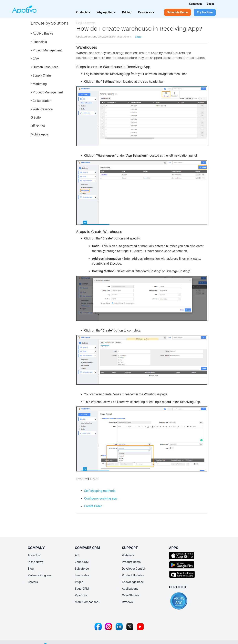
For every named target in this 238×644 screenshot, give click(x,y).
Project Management (46, 50)
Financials (39, 42)
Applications (130, 589)
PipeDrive (81, 595)
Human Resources (45, 67)
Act (77, 555)
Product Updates (133, 575)
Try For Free (205, 12)
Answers (90, 23)
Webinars (128, 555)
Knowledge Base (133, 582)
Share (138, 37)
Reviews (127, 602)
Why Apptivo (106, 12)
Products (83, 12)
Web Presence (42, 109)
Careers (33, 582)
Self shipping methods (100, 491)
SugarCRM (82, 589)
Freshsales (82, 575)
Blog (31, 569)
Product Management (47, 92)
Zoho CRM (82, 562)
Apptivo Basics (42, 33)
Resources (146, 12)
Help (79, 23)
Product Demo (131, 562)
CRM (35, 59)
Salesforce (82, 569)
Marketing (39, 84)
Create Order (93, 506)
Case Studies (131, 595)
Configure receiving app (101, 498)
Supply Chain (41, 75)
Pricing (127, 12)
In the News (36, 562)
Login (210, 4)
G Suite (36, 117)
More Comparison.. (88, 602)
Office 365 (38, 126)
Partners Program (39, 575)
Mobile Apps (40, 134)
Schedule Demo (177, 12)
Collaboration (41, 101)
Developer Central (134, 569)
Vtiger (79, 582)
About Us (34, 555)
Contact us (196, 4)
